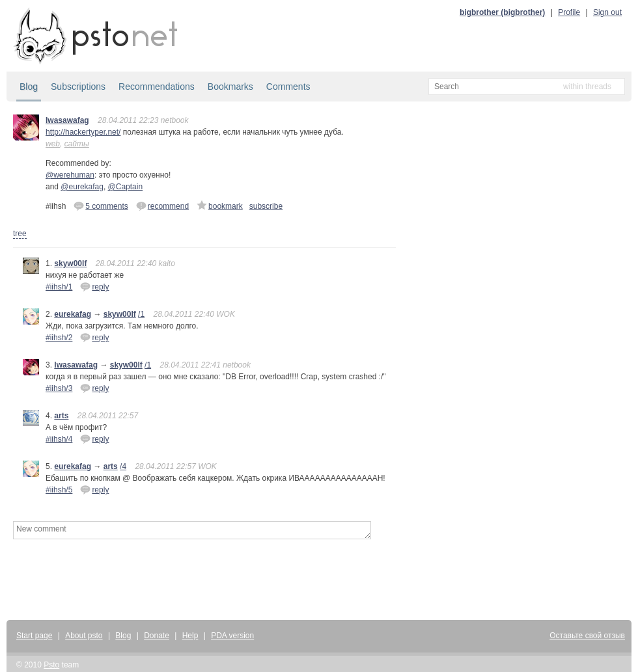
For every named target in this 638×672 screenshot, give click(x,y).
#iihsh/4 (59, 439)
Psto (51, 665)
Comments (288, 87)
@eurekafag (82, 187)
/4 (123, 466)
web (53, 144)
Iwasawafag (67, 120)
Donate (157, 636)
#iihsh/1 (59, 287)
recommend (162, 206)
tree (20, 234)
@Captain (126, 187)
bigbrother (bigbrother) (502, 12)
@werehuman (70, 175)
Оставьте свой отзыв (587, 636)
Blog (29, 87)
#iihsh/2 (59, 338)
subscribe (266, 206)
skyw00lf (70, 263)
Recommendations (157, 87)
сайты (77, 144)
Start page (34, 636)
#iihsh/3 (59, 388)
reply (94, 286)
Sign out (607, 12)
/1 (141, 314)
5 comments (101, 206)
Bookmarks (230, 87)
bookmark (220, 206)
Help (190, 636)
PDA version (232, 636)
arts (61, 416)
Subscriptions (78, 87)
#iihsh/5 (59, 490)
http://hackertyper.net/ (83, 132)
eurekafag (73, 314)
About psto (84, 636)
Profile (569, 12)
